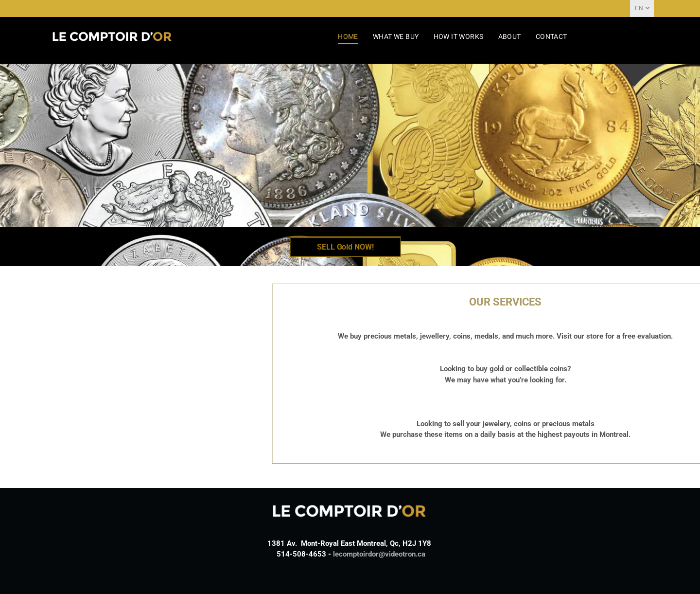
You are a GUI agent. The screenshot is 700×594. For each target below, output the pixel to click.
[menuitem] (348, 37)
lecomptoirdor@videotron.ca (379, 554)
